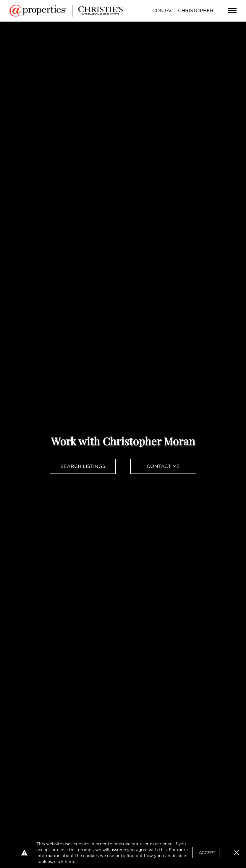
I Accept (206, 853)
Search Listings (83, 466)
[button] (237, 853)
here (69, 861)
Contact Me (163, 466)
